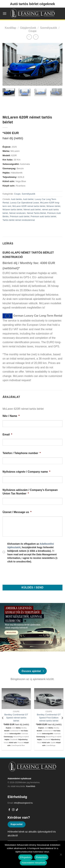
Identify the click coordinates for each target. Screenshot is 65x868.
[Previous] (3, 718)
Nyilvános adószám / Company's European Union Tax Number (30, 492)
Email (7, 435)
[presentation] (28, 573)
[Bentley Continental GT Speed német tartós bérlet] (16, 699)
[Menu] (5, 13)
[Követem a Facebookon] (9, 810)
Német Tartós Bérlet (36, 213)
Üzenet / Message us (17, 512)
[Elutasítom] (61, 855)
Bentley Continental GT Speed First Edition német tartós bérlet (49, 718)
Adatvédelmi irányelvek (33, 863)
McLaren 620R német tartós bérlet (29, 206)
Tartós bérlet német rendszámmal (19, 220)
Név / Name (11, 416)
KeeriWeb (31, 786)
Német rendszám (17, 213)
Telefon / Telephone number (22, 453)
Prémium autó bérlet (20, 216)
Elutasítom (41, 857)
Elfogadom (25, 857)
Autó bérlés (17, 199)
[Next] (62, 718)
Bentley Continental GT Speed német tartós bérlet (16, 718)
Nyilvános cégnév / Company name (26, 472)
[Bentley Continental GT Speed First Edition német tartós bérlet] (49, 699)
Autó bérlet (28, 199)
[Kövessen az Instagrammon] (13, 810)
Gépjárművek (28, 28)
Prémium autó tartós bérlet (43, 216)
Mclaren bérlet (53, 206)
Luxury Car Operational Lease (24, 203)
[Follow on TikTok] (17, 810)
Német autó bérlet (32, 210)
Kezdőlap (11, 28)
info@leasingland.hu (23, 803)
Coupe (32, 31)
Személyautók (48, 28)
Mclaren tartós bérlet (12, 210)
